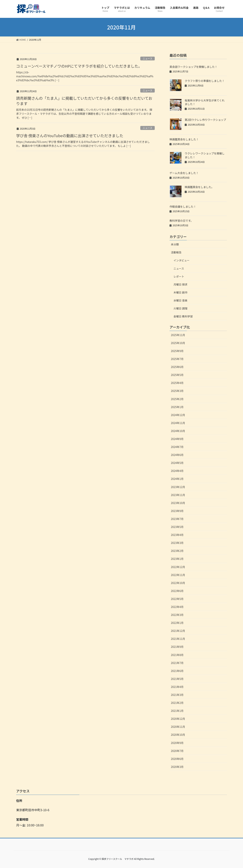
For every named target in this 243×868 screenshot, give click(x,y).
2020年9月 (177, 743)
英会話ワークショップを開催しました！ (193, 67)
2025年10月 (178, 343)
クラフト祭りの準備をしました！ (205, 81)
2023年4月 (177, 535)
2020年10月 (178, 735)
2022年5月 (177, 599)
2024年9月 (177, 439)
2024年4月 (177, 471)
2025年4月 (177, 383)
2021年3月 (177, 695)
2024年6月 (177, 455)
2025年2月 (177, 399)
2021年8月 (177, 655)
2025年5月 (177, 375)
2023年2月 (177, 551)
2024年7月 (177, 447)
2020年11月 (178, 727)
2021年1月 (177, 711)
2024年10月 (178, 431)
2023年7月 (177, 519)
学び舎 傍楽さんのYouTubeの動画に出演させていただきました (70, 136)
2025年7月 (177, 359)
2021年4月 (177, 687)
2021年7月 (177, 663)
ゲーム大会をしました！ (184, 173)
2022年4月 (177, 607)
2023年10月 (178, 503)
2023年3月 (177, 543)
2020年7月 (177, 751)
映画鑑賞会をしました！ (184, 139)
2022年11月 (178, 575)
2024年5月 (177, 463)
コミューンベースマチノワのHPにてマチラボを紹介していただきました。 (79, 66)
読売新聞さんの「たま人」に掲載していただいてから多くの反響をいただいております (84, 101)
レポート (179, 276)
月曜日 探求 (180, 284)
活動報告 (176, 252)
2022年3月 (177, 615)
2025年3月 (177, 391)
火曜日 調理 (180, 308)
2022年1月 (177, 623)
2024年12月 (178, 415)
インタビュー (181, 260)
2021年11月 (178, 639)
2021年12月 (178, 631)
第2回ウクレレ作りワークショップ (205, 120)
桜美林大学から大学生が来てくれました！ (205, 102)
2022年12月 (178, 567)
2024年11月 (178, 423)
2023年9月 (177, 511)
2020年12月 (178, 719)
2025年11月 (178, 335)
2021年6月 (177, 671)
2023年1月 (177, 559)
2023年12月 (178, 487)
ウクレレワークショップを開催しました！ (205, 155)
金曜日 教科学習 (183, 316)
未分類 (175, 244)
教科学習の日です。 (181, 221)
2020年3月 (177, 767)
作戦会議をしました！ (183, 207)
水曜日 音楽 (180, 300)
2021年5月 (177, 679)
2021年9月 (177, 647)
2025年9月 (177, 351)
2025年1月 (177, 407)
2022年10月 (178, 583)
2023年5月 (177, 527)
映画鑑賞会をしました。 (199, 187)
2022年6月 (177, 591)
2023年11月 (178, 495)
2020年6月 (177, 759)
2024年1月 (177, 479)
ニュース (148, 58)
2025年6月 (177, 367)
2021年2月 (177, 703)
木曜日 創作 (180, 292)
